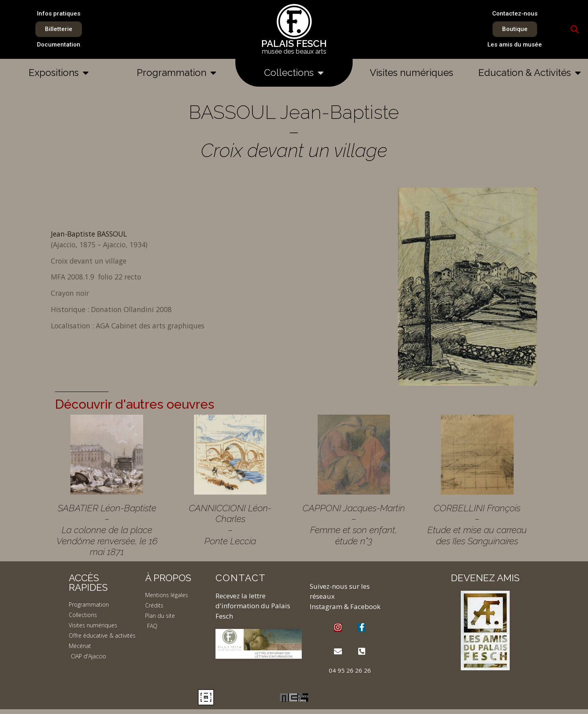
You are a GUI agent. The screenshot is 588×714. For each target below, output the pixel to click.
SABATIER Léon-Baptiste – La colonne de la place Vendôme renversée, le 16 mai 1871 (107, 530)
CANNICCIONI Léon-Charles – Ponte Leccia (230, 524)
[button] (575, 29)
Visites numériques (411, 73)
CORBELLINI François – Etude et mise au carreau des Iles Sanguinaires (477, 524)
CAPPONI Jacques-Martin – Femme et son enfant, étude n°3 (354, 524)
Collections (294, 73)
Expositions (59, 73)
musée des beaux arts (294, 51)
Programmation (177, 73)
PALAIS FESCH (294, 44)
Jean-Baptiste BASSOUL (89, 234)
